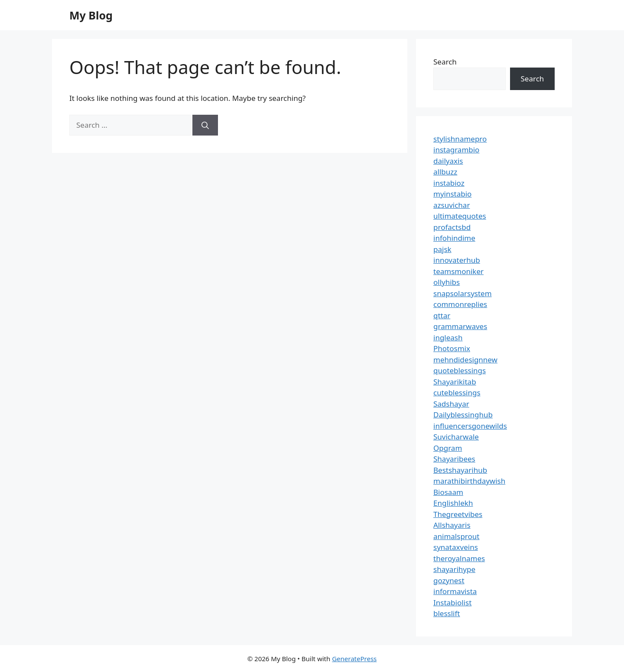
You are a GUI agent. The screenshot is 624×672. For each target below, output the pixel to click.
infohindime (454, 238)
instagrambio (456, 150)
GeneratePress (354, 659)
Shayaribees (454, 459)
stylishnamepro (460, 139)
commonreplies (460, 304)
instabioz (449, 183)
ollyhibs (447, 282)
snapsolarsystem (463, 293)
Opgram (448, 448)
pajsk (442, 249)
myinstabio (452, 194)
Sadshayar (451, 404)
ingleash (448, 338)
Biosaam (448, 492)
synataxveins (456, 547)
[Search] (205, 125)
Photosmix (452, 348)
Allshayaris (452, 525)
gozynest (449, 580)
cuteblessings (457, 393)
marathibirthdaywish (469, 481)
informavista (455, 591)
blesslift (447, 613)
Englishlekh (453, 503)
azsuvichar (452, 205)
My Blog (91, 15)
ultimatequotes (460, 216)
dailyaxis (448, 161)
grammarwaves (460, 326)
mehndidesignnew (465, 360)
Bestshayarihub (460, 470)
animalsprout (456, 536)
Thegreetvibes (458, 514)
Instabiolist (452, 603)
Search (445, 62)
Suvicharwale (456, 437)
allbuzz (445, 172)
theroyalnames (459, 558)
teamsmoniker (458, 271)
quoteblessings (460, 370)
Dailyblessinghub (463, 415)
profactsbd (452, 227)
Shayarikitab (455, 382)
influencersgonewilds (470, 426)
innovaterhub (457, 260)
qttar (442, 315)
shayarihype (454, 569)
